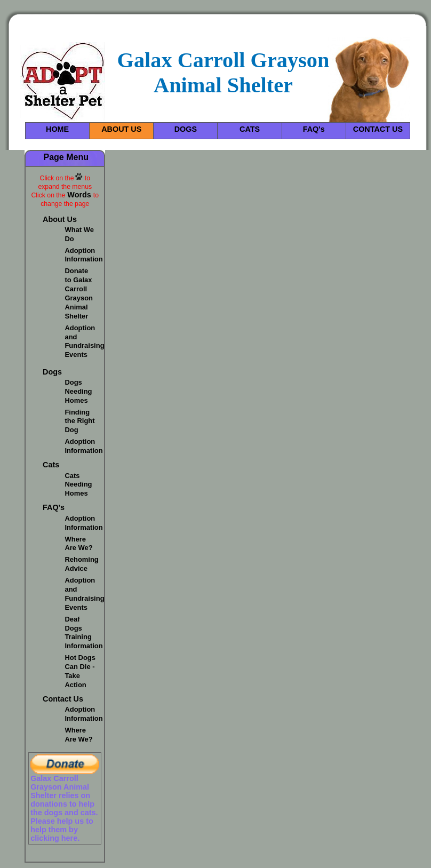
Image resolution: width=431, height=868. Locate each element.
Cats (51, 465)
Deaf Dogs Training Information (83, 633)
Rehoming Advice (81, 564)
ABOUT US (121, 129)
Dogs (52, 372)
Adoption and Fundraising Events (84, 341)
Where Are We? (78, 544)
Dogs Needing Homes (78, 391)
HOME (57, 129)
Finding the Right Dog (79, 421)
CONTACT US (378, 129)
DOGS (186, 129)
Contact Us (63, 699)
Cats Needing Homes (78, 485)
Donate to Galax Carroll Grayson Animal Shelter (79, 293)
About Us (60, 219)
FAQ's (314, 129)
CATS (250, 129)
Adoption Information (83, 255)
